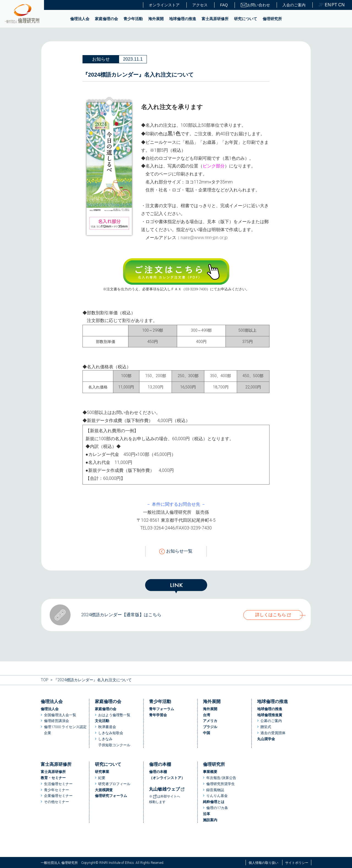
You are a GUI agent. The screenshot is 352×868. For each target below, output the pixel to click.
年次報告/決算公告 (221, 778)
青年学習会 (158, 715)
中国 (207, 733)
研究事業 (102, 772)
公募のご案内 (271, 721)
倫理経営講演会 (57, 721)
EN (328, 5)
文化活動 (102, 721)
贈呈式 (266, 727)
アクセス (200, 5)
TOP (45, 680)
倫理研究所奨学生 (221, 784)
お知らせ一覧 (176, 551)
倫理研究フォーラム (111, 796)
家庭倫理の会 (106, 19)
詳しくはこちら (271, 615)
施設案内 (210, 820)
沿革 (207, 814)
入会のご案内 (294, 5)
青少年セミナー (57, 790)
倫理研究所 (272, 19)
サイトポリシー (297, 863)
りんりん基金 (217, 796)
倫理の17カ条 (217, 808)
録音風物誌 (215, 790)
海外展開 (156, 19)
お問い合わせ (255, 5)
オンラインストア (164, 5)
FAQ (224, 5)
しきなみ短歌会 (111, 733)
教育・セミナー (53, 778)
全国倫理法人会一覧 (60, 715)
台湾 (207, 715)
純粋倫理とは (214, 802)
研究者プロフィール (114, 784)
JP (321, 5)
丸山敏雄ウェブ (167, 789)
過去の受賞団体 (273, 733)
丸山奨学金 (266, 739)
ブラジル (210, 727)
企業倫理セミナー (58, 796)
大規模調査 (104, 790)
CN (341, 5)
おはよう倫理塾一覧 (114, 715)
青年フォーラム (162, 709)
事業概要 (210, 772)
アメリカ (210, 721)
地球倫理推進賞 (270, 715)
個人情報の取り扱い (263, 863)
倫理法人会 (80, 19)
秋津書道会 (107, 727)
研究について (246, 19)
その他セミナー (57, 802)
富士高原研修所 (215, 19)
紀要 (102, 778)
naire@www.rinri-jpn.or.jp (204, 238)
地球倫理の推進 (183, 19)
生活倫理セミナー (58, 784)
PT (334, 5)
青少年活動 (133, 19)
